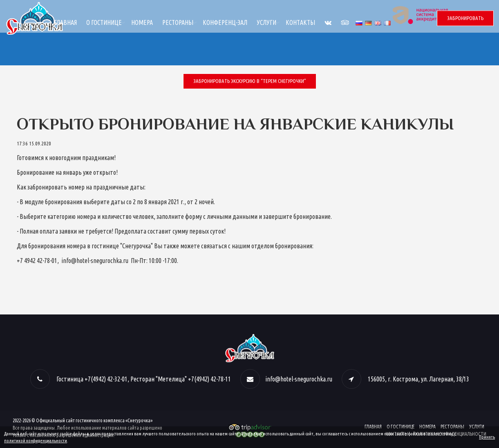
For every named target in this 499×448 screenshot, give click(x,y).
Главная (123, 22)
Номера (200, 22)
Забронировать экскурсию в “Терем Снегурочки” (250, 81)
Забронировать (465, 18)
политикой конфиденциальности (36, 441)
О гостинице (162, 22)
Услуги (324, 22)
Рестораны (236, 22)
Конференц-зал (283, 22)
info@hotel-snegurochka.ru (299, 379)
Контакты (358, 22)
